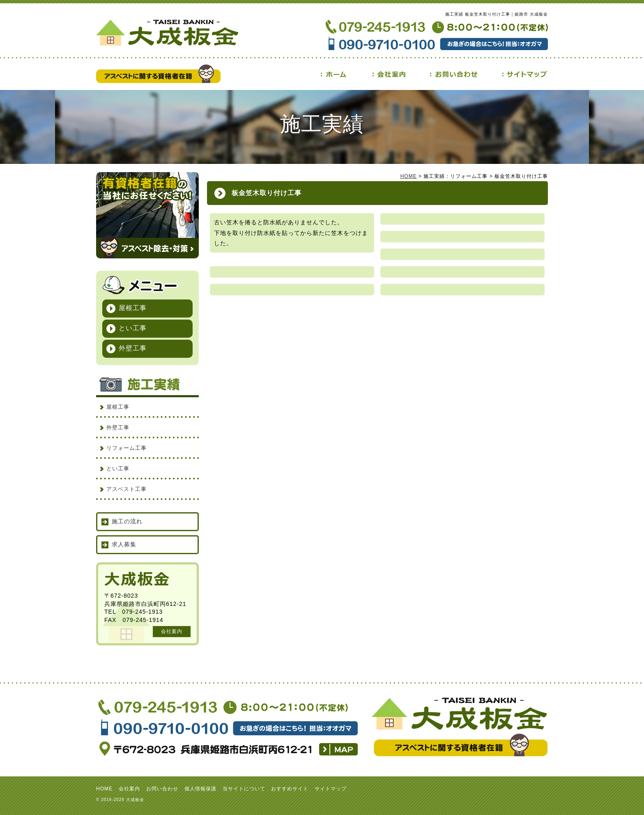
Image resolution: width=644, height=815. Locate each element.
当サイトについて (244, 789)
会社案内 (172, 631)
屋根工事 (133, 308)
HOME (409, 176)
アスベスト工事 (126, 489)
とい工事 (133, 328)
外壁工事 (133, 348)
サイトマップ (331, 789)
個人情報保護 (200, 789)
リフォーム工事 (126, 448)
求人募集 (124, 544)
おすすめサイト (290, 789)
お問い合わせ (162, 789)
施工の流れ (127, 521)
